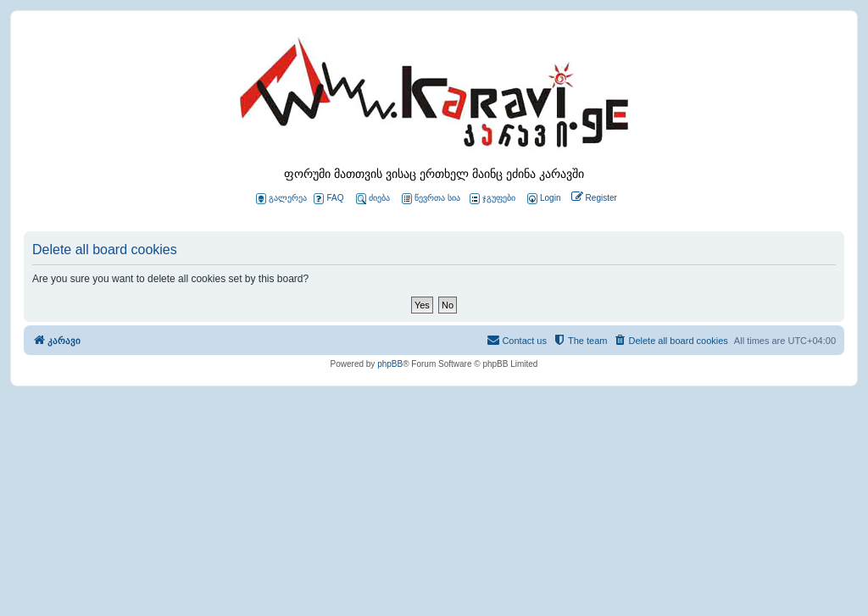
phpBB (390, 364)
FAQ (328, 199)
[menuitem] (542, 199)
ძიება (373, 199)
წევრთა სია (431, 199)
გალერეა (281, 199)
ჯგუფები (492, 199)
